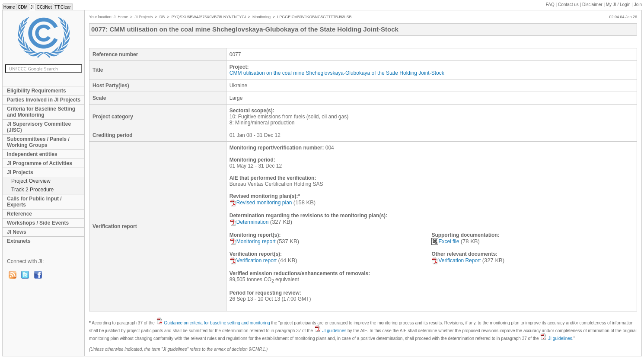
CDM (22, 7)
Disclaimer (592, 5)
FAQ (550, 5)
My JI (618, 5)
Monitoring (261, 17)
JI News (17, 232)
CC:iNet (44, 7)
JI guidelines (335, 331)
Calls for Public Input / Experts (34, 202)
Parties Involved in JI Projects (44, 100)
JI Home (121, 17)
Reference (19, 214)
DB (162, 17)
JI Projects (20, 172)
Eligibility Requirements (37, 91)
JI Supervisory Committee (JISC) (39, 127)
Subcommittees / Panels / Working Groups (38, 142)
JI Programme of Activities (40, 163)
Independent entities (32, 154)
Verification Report (456, 260)
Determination (249, 222)
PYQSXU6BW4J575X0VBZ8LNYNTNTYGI (209, 17)
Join (638, 5)
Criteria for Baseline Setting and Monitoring (41, 112)
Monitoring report (253, 241)
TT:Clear (62, 7)
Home (9, 7)
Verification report (253, 260)
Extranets (19, 241)
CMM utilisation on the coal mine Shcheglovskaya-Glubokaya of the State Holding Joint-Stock (337, 73)
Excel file (445, 241)
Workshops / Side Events (38, 223)
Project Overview (31, 181)
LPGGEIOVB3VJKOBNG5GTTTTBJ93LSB (314, 17)
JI (32, 7)
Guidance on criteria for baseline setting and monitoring (217, 323)
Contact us (568, 5)
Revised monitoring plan (261, 203)
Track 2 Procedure (32, 190)
